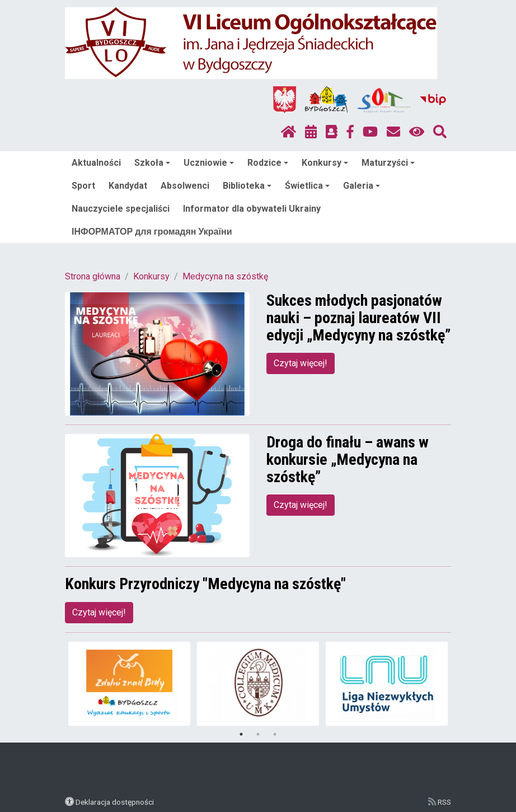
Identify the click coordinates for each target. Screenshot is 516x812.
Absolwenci (185, 186)
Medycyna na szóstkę (225, 276)
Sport (83, 186)
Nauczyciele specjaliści (121, 209)
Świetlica (307, 186)
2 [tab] (258, 734)
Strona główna (93, 276)
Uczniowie (209, 163)
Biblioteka (247, 186)
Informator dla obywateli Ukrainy (252, 209)
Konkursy (325, 163)
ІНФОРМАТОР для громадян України (152, 232)
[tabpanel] (130, 684)
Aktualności (96, 163)
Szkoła (152, 163)
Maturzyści (388, 163)
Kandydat (128, 186)
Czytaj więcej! (301, 363)
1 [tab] (241, 734)
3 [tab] (275, 734)
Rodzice (268, 163)
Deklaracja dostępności (115, 802)
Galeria (362, 186)
